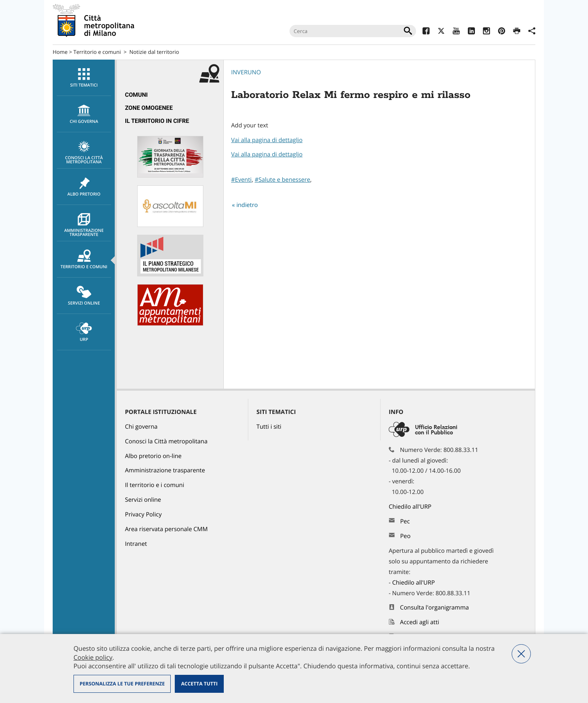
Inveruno (246, 72)
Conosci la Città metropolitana (84, 153)
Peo (405, 536)
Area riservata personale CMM (166, 529)
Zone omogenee (149, 108)
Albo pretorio (84, 187)
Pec (405, 522)
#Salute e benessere (283, 180)
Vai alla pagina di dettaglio (267, 140)
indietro (247, 205)
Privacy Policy (143, 515)
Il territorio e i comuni (155, 485)
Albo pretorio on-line (153, 456)
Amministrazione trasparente (84, 225)
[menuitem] (84, 78)
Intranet (136, 544)
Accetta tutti (199, 684)
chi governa (84, 114)
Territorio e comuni (97, 52)
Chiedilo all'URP (411, 507)
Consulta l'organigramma (435, 608)
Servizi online (84, 296)
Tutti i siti (269, 427)
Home (60, 52)
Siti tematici (84, 78)
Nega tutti (521, 654)
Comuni (136, 95)
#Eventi (241, 180)
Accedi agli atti (420, 622)
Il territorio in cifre (157, 121)
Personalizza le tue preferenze (122, 684)
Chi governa (141, 427)
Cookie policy (93, 657)
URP (84, 332)
